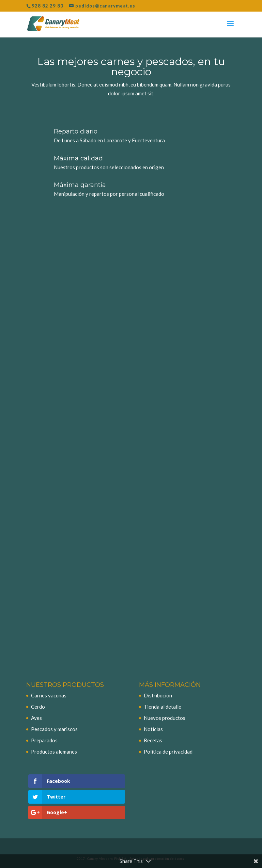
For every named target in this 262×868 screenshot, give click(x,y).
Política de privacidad (168, 752)
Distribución (158, 695)
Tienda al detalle (163, 707)
